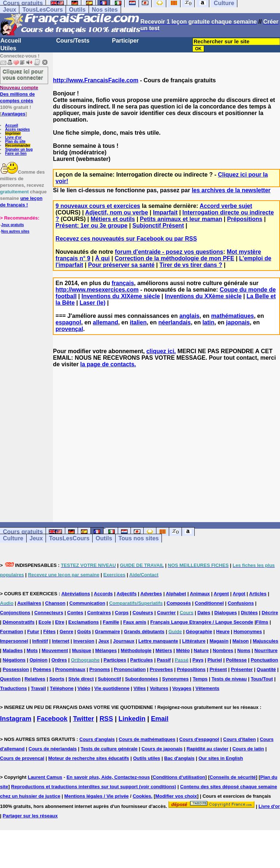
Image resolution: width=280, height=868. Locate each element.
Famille (111, 622)
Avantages (13, 114)
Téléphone (62, 688)
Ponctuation (265, 660)
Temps (200, 679)
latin (208, 322)
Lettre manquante (158, 641)
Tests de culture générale (109, 749)
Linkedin (132, 719)
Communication (87, 603)
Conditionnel (209, 603)
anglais (189, 316)
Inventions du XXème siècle (203, 296)
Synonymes (176, 679)
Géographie (199, 632)
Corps (122, 613)
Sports (57, 679)
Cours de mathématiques (147, 739)
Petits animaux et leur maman (181, 219)
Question (10, 679)
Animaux (200, 594)
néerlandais (174, 322)
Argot (239, 594)
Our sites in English (221, 758)
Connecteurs (49, 613)
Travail (38, 688)
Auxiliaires (29, 603)
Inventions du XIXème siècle (120, 296)
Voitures (159, 688)
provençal (69, 329)
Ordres (59, 660)
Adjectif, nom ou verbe (117, 212)
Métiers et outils (113, 219)
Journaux (124, 641)
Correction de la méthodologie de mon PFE (174, 258)
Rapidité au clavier (208, 749)
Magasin (219, 641)
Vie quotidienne (112, 688)
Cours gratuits (23, 532)
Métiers (164, 650)
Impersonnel (14, 641)
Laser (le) (92, 303)
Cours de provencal (22, 758)
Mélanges (106, 650)
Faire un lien (16, 153)
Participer (125, 41)
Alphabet (176, 594)
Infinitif (40, 641)
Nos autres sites (15, 231)
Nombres (223, 650)
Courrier (166, 613)
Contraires (99, 613)
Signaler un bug (19, 149)
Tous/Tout (262, 679)
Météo (183, 650)
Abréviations (76, 594)
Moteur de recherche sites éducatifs (89, 758)
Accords (103, 594)
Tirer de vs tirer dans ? (191, 265)
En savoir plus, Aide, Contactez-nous (108, 777)
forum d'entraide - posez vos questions (169, 252)
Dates (204, 613)
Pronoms (100, 669)
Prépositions (245, 219)
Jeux (9, 10)
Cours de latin (248, 749)
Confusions (241, 603)
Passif (164, 660)
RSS (106, 719)
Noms (244, 650)
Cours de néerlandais (52, 749)
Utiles (8, 48)
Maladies (13, 650)
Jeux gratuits (12, 225)
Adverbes (151, 594)
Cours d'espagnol (199, 739)
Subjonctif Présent (158, 226)
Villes (140, 688)
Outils (77, 10)
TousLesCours (42, 10)
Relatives (35, 679)
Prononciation (130, 669)
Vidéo (84, 688)
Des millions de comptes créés (19, 94)
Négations (14, 660)
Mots (32, 650)
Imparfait (165, 212)
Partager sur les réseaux (30, 816)
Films (262, 622)
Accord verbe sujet (226, 206)
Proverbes (162, 669)
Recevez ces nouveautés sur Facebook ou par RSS (126, 239)
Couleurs (143, 613)
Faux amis (135, 622)
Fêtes (50, 632)
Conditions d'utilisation (179, 777)
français (123, 283)
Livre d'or (13, 137)
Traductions (13, 688)
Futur (33, 632)
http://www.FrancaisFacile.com (96, 80)
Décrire (270, 613)
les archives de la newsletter (231, 190)
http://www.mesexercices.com (97, 290)
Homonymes (248, 632)
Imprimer (13, 133)
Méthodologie (136, 650)
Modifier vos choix (176, 796)
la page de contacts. (108, 364)
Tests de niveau (229, 679)
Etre (60, 622)
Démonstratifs (18, 622)
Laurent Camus (45, 777)
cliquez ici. (161, 351)
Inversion (84, 641)
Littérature (194, 641)
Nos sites (105, 10)
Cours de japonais (162, 749)
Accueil (11, 41)
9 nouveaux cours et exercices (98, 206)
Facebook (52, 719)
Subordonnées (142, 679)
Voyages (182, 688)
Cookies (142, 796)
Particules (141, 660)
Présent (218, 669)
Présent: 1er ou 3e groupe (91, 226)
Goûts (84, 632)
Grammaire (107, 632)
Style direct (81, 679)
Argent (221, 594)
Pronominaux (70, 669)
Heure (223, 632)
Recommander (18, 145)
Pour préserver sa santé (121, 265)
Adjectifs (127, 594)
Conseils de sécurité (233, 777)
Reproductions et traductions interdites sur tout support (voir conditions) (94, 787)
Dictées (249, 613)
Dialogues (226, 613)
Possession (16, 669)
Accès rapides (17, 129)
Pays (198, 660)
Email (160, 719)
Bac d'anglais (179, 758)
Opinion (38, 660)
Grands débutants (144, 632)
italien (138, 322)
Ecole (45, 622)
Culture (13, 538)
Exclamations (83, 622)
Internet (61, 641)
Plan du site (15, 141)
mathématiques (232, 316)
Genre (66, 632)
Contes (75, 613)
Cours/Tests (73, 41)
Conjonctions (15, 613)
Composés (179, 603)
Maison (241, 641)
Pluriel (215, 660)
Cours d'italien (240, 739)
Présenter (242, 669)
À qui (102, 258)
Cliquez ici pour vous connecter (23, 74)
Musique (81, 650)
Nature (201, 650)
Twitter (83, 719)
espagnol (68, 322)
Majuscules (265, 641)
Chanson (55, 603)
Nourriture (266, 650)
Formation (12, 632)
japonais (238, 322)
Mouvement (55, 650)
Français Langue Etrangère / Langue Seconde (202, 622)
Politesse (236, 660)
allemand (106, 322)
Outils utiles (147, 758)
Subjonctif (109, 679)
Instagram (16, 719)
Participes (115, 660)
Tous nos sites (139, 538)
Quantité (266, 669)
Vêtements (207, 688)
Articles (258, 594)
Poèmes (42, 669)
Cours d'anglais (97, 739)
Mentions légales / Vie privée (96, 796)
